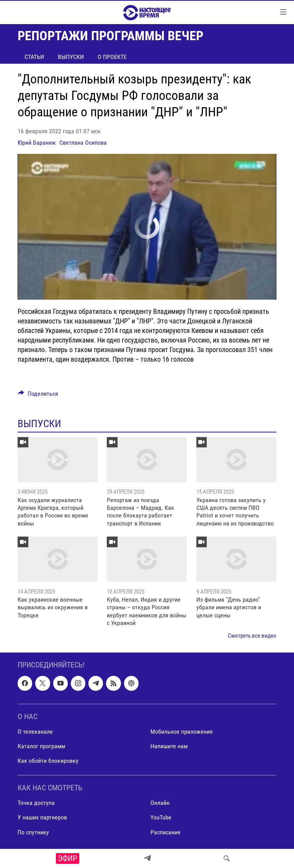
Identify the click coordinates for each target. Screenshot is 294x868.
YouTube (161, 818)
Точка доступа (36, 803)
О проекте (112, 57)
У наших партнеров (42, 818)
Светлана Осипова (83, 143)
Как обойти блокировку (48, 761)
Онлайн (160, 803)
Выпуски (71, 57)
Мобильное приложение (182, 732)
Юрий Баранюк (37, 143)
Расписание (166, 832)
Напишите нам (169, 746)
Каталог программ (41, 746)
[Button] (38, 396)
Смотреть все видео (252, 636)
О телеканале (35, 732)
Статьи (34, 57)
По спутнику (33, 832)
